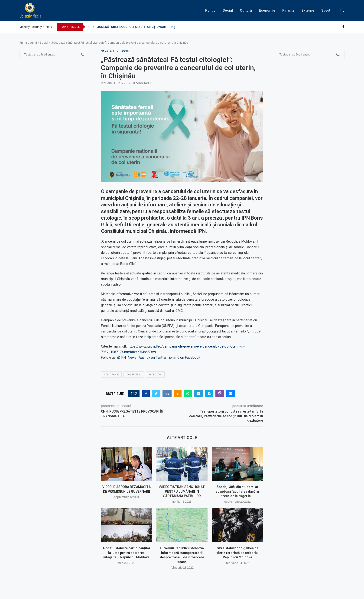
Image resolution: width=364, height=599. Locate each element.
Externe (308, 10)
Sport (326, 10)
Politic (210, 10)
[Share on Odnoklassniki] (178, 394)
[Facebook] (343, 27)
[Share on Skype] (209, 394)
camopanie (111, 375)
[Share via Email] (231, 394)
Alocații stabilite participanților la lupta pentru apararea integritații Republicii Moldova (127, 553)
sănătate (108, 51)
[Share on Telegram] (198, 394)
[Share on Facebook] (146, 394)
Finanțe (288, 10)
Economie (267, 10)
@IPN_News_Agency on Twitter (142, 358)
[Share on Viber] (220, 394)
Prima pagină (28, 43)
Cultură (246, 10)
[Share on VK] (167, 394)
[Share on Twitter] (156, 394)
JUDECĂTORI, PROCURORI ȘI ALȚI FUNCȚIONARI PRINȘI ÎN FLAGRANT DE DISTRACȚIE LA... (162, 27)
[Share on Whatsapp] (188, 394)
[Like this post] (135, 394)
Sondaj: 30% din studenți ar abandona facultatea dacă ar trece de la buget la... (238, 491)
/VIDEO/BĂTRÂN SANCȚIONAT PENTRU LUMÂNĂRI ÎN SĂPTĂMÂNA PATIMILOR (182, 491)
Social (228, 10)
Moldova (155, 375)
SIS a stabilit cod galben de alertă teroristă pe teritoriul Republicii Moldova (237, 553)
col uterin (134, 375)
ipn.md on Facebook (185, 358)
